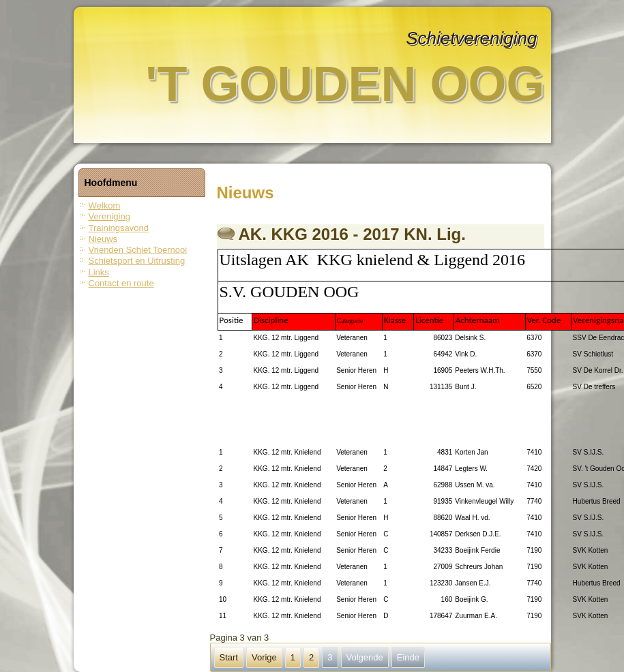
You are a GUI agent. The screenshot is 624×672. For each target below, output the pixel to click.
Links (99, 272)
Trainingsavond (119, 228)
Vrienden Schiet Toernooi (138, 250)
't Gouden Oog (345, 84)
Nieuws (103, 239)
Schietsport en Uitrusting (137, 261)
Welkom (105, 205)
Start (229, 657)
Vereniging (109, 216)
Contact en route (121, 283)
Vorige (264, 657)
